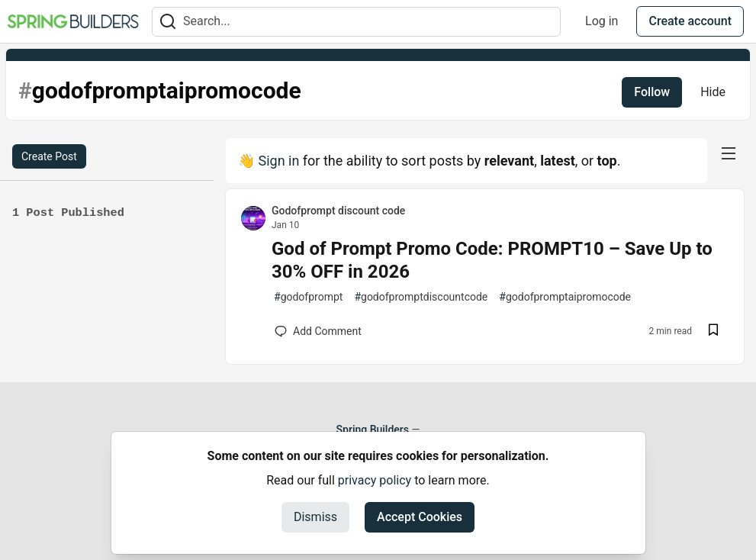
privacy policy (375, 480)
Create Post (49, 156)
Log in (602, 21)
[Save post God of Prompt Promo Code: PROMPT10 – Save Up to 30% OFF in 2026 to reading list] (713, 331)
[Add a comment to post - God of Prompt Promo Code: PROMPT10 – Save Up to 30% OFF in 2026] (318, 331)
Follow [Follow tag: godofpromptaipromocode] (652, 92)
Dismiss (315, 517)
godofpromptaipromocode (565, 297)
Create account (690, 21)
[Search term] (356, 22)
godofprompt (308, 297)
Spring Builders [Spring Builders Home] (373, 430)
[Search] (168, 22)
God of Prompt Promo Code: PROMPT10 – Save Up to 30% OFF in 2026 (492, 260)
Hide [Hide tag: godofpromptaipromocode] (713, 92)
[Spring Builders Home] (73, 21)
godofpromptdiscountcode (421, 297)
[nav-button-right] (729, 153)
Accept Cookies (420, 517)
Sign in (278, 161)
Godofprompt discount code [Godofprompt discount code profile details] (338, 211)
